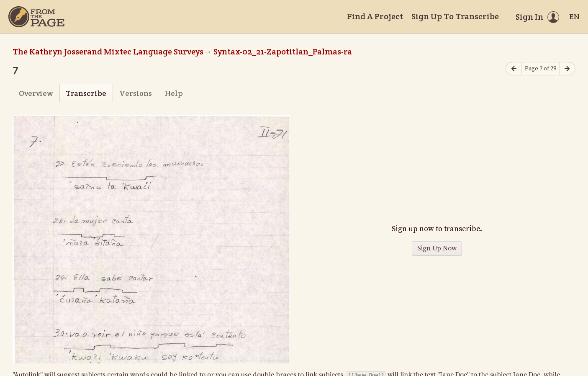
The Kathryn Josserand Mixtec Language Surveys (108, 52)
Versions (136, 93)
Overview (36, 93)
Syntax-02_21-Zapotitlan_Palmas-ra (283, 52)
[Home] (36, 17)
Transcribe (86, 93)
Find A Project (375, 16)
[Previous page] (514, 69)
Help (174, 93)
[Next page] (567, 69)
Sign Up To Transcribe (455, 16)
